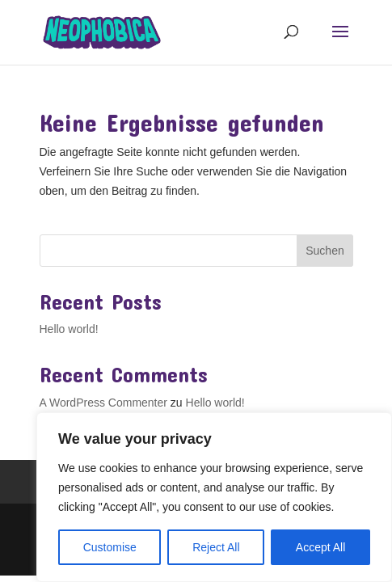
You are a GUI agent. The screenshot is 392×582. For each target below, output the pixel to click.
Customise (110, 547)
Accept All (320, 547)
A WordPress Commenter (103, 403)
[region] (214, 497)
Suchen (325, 251)
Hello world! (69, 329)
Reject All (216, 547)
